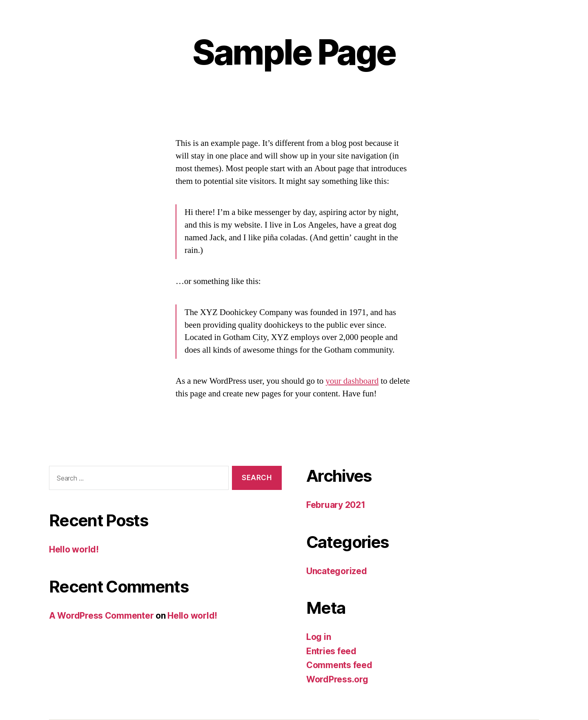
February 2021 (336, 505)
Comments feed (339, 665)
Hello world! (74, 549)
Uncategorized (337, 571)
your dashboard (352, 381)
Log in (318, 637)
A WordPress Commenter (101, 616)
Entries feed (331, 651)
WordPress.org (337, 679)
